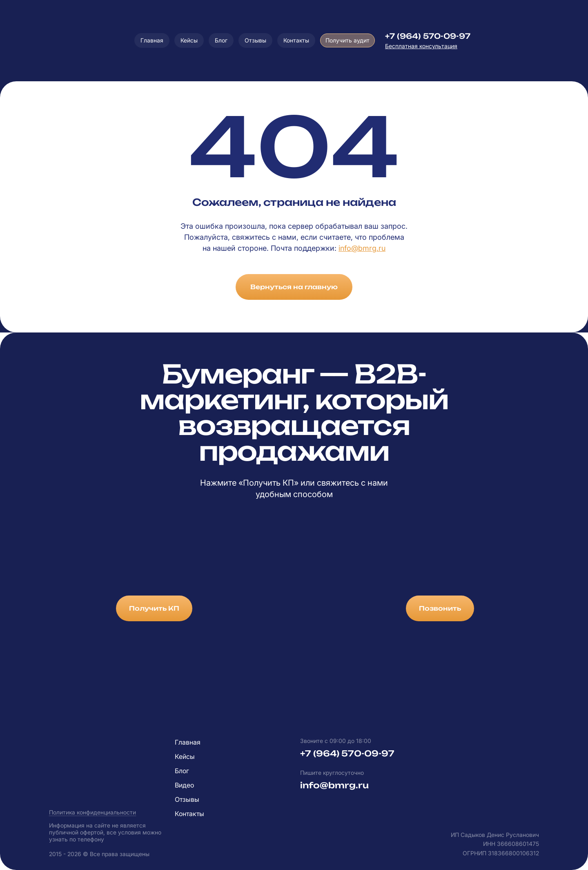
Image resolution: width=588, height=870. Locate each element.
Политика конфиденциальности (92, 812)
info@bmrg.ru (362, 248)
